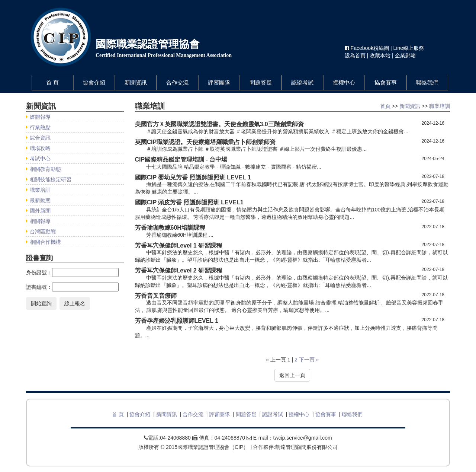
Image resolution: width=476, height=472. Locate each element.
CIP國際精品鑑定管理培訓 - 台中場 (181, 160)
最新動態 (40, 200)
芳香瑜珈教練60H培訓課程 (170, 228)
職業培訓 (40, 190)
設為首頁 (355, 55)
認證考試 (302, 82)
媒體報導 (40, 117)
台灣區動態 (43, 232)
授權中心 (344, 82)
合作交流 (177, 82)
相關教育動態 (45, 169)
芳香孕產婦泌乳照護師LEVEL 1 (177, 321)
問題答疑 (261, 82)
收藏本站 (380, 55)
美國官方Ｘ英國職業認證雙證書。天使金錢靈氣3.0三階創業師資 (219, 124)
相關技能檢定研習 (51, 179)
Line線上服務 (409, 48)
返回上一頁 (292, 375)
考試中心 (40, 159)
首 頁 (59, 82)
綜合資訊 (40, 138)
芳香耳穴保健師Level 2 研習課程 (179, 270)
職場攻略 (40, 148)
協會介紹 (94, 82)
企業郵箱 (405, 55)
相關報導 (40, 221)
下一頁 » (309, 360)
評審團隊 (219, 82)
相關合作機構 (45, 242)
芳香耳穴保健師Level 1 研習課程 (179, 245)
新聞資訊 (136, 82)
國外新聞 (40, 211)
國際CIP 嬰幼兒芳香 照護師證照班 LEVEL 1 (193, 177)
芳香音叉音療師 (156, 296)
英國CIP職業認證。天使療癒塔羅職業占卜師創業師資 (205, 142)
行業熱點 (40, 127)
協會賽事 (386, 82)
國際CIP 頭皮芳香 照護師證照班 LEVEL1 (189, 202)
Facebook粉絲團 (368, 48)
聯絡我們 (427, 82)
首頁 (385, 106)
